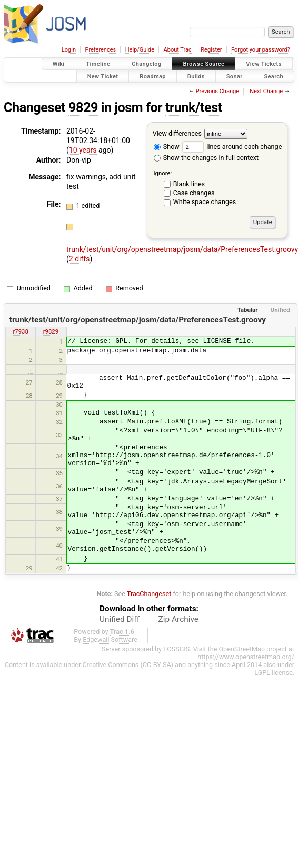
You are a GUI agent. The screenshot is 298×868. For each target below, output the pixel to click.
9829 (83, 108)
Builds (196, 76)
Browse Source (203, 64)
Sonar (235, 76)
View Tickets (264, 64)
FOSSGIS (176, 649)
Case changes (194, 193)
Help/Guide (140, 50)
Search (274, 76)
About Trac (178, 50)
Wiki (59, 64)
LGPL (262, 673)
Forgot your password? (261, 50)
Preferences (100, 50)
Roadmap (153, 76)
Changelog (146, 64)
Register (211, 50)
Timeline (98, 64)
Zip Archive (178, 619)
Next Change (266, 91)
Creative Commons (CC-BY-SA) (128, 665)
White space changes (205, 202)
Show (167, 147)
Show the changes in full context (206, 158)
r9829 (51, 331)
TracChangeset (149, 594)
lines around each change (232, 147)
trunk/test (194, 108)
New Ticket (103, 76)
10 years (83, 150)
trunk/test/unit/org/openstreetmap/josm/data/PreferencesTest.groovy (138, 320)
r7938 (20, 331)
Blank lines (189, 184)
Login (69, 50)
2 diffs (80, 259)
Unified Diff (120, 619)
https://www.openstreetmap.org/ (246, 657)
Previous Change (217, 91)
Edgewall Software (110, 639)
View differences (177, 133)
